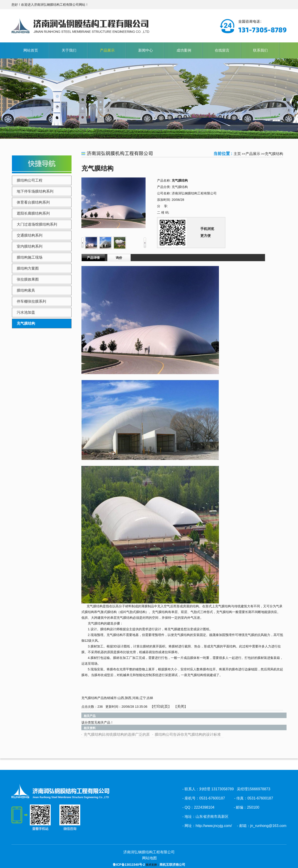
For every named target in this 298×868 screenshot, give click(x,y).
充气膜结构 (274, 154)
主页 (237, 154)
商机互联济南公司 (172, 865)
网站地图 (149, 858)
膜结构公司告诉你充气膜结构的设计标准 (188, 734)
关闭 (181, 706)
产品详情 (93, 258)
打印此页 (161, 706)
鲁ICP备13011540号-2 (129, 865)
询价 (119, 258)
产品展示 (253, 154)
